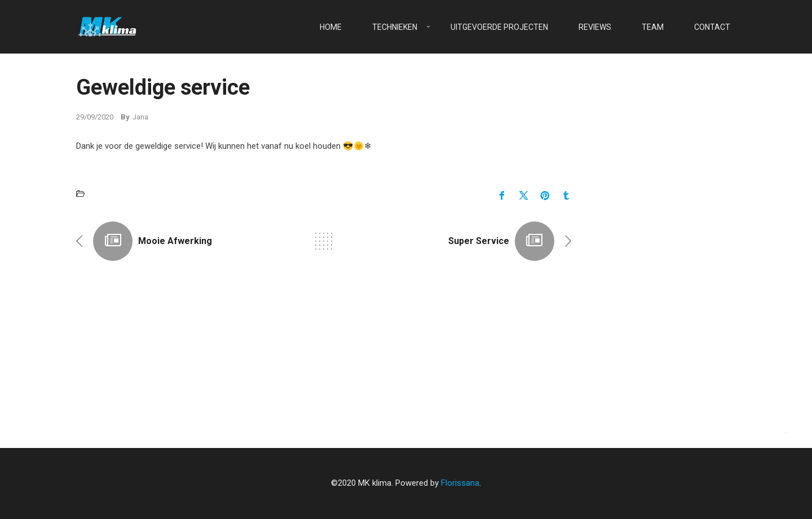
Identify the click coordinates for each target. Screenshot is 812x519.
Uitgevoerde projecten (499, 27)
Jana (140, 117)
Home (331, 27)
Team (653, 27)
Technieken (395, 27)
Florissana (460, 483)
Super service (479, 241)
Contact (712, 27)
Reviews (595, 27)
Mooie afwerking (175, 241)
